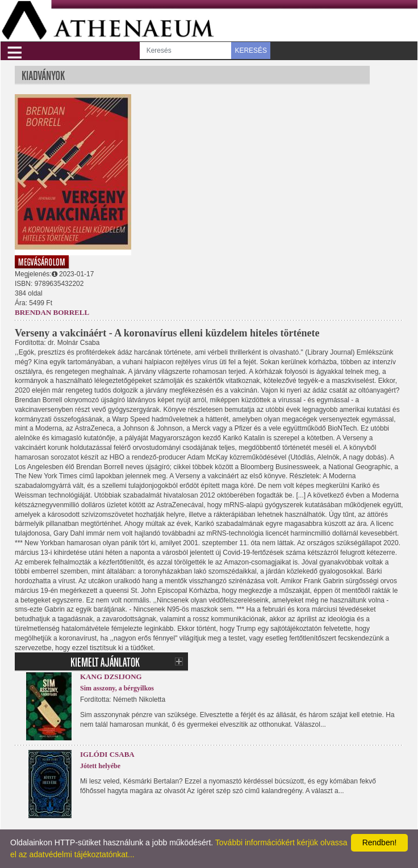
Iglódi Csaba (107, 754)
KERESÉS (251, 50)
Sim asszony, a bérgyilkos (117, 688)
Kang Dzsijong (111, 677)
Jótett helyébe (100, 766)
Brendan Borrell (52, 312)
